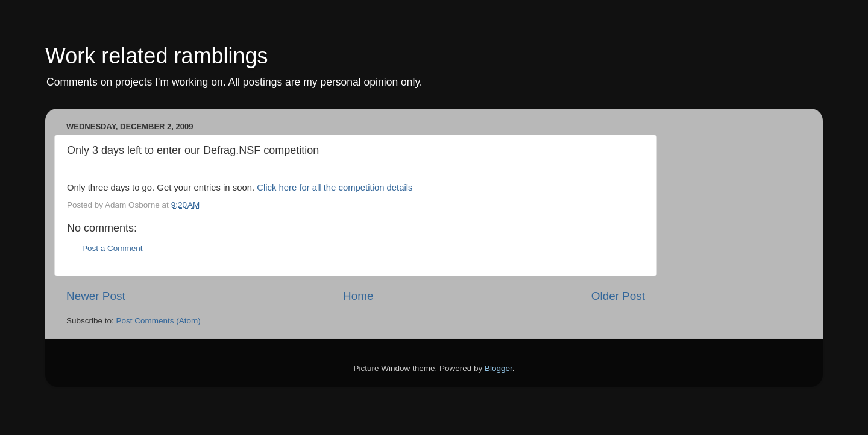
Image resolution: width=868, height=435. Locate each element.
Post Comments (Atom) (159, 321)
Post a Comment (112, 248)
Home (358, 296)
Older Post (618, 296)
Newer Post (96, 296)
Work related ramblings (156, 56)
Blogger (498, 368)
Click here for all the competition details (335, 188)
